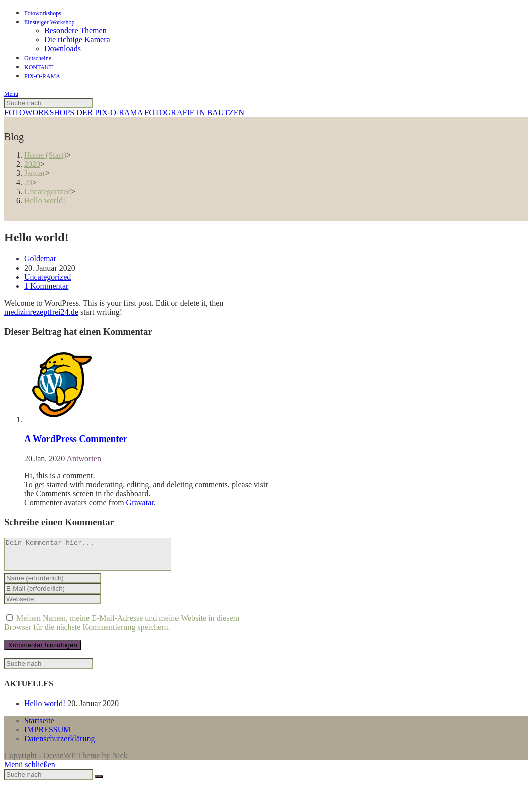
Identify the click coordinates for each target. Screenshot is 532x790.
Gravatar (140, 503)
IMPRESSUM (47, 735)
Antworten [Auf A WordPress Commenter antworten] (83, 458)
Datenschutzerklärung (59, 744)
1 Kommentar (46, 286)
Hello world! (45, 709)
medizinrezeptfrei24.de (41, 312)
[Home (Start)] (45, 155)
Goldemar (40, 259)
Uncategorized (48, 277)
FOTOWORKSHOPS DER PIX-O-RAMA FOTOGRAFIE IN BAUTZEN (124, 112)
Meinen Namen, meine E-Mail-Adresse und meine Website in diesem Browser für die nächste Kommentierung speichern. (122, 628)
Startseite (39, 726)
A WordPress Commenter (76, 439)
